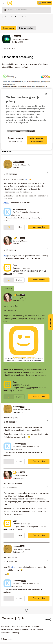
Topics (3, 3)
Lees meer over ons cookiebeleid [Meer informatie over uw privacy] (21, 131)
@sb (26, 180)
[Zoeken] (26, 10)
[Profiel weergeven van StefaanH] (16, 162)
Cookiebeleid (6, 633)
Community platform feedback (15, 17)
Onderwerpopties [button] (26, 28)
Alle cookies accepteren (37, 140)
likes (19, 218)
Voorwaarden (22, 626)
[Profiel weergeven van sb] (13, 36)
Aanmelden (46, 3)
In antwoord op (11, 306)
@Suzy (6, 203)
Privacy (18, 629)
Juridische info (34, 626)
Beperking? (16, 633)
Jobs (14, 626)
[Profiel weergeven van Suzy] (18, 238)
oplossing (37, 218)
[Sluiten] (46, 94)
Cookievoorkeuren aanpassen (33, 629)
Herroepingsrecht (7, 629)
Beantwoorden (39, 227)
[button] (48, 47)
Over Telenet (6, 626)
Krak (24, 210)
